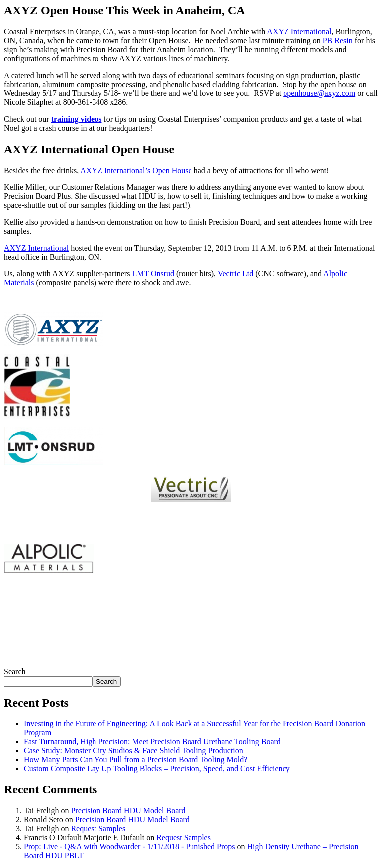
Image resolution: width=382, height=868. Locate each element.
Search (15, 671)
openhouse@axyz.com (319, 93)
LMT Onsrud (153, 274)
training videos (77, 119)
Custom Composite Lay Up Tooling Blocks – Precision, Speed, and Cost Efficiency (157, 768)
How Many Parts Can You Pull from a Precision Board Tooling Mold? (136, 759)
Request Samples (98, 828)
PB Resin (338, 41)
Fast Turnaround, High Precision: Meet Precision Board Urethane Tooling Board (152, 741)
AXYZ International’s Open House (136, 170)
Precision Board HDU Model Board (128, 811)
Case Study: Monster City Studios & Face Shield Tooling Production (134, 750)
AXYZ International (299, 32)
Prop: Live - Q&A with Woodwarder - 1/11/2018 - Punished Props (129, 846)
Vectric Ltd (236, 274)
